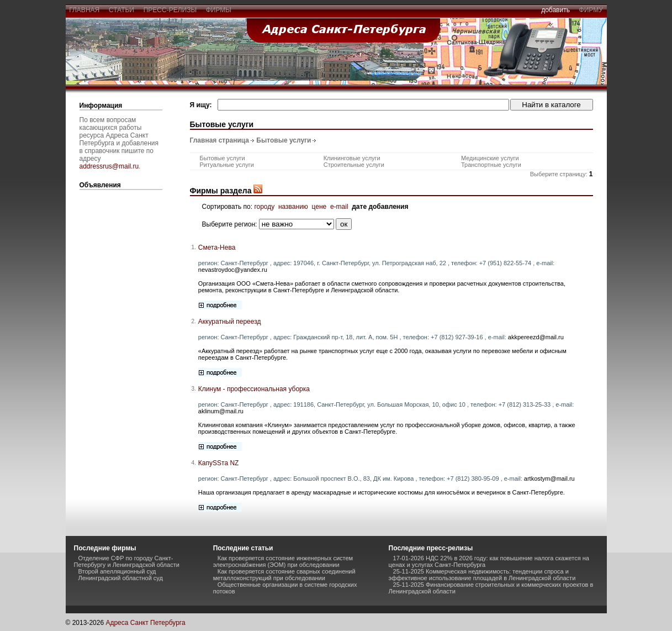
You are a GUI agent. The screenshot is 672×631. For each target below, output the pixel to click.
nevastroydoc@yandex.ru (233, 270)
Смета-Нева (217, 248)
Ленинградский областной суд (121, 578)
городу (264, 207)
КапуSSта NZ (219, 463)
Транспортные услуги (491, 165)
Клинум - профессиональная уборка (254, 389)
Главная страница (220, 140)
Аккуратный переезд (230, 322)
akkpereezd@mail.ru (536, 337)
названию (293, 207)
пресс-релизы (170, 10)
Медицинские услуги (490, 158)
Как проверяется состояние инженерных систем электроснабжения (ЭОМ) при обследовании (283, 561)
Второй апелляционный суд (117, 571)
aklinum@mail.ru (221, 411)
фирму (591, 10)
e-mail (339, 207)
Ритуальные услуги (227, 165)
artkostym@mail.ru (549, 478)
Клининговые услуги (352, 158)
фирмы (219, 10)
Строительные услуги (354, 165)
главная (84, 10)
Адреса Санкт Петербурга (145, 623)
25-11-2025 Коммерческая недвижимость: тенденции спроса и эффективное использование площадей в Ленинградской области (482, 575)
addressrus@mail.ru (109, 166)
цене (319, 207)
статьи (121, 10)
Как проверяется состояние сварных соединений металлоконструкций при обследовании (284, 575)
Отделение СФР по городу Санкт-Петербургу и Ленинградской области (127, 561)
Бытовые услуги (284, 140)
